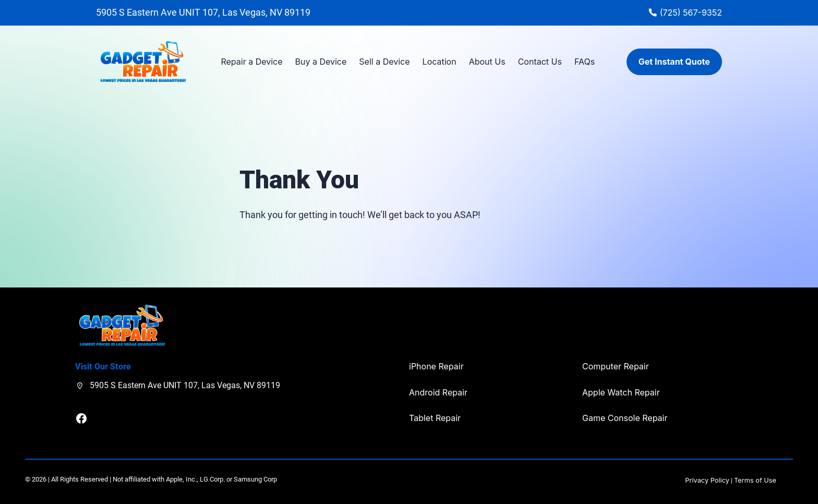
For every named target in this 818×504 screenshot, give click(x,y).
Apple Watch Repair (621, 392)
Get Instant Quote (674, 62)
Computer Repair (616, 366)
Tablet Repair (435, 418)
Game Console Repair (625, 418)
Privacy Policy (707, 480)
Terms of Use (755, 480)
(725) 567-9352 (691, 13)
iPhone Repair (436, 366)
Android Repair (438, 392)
